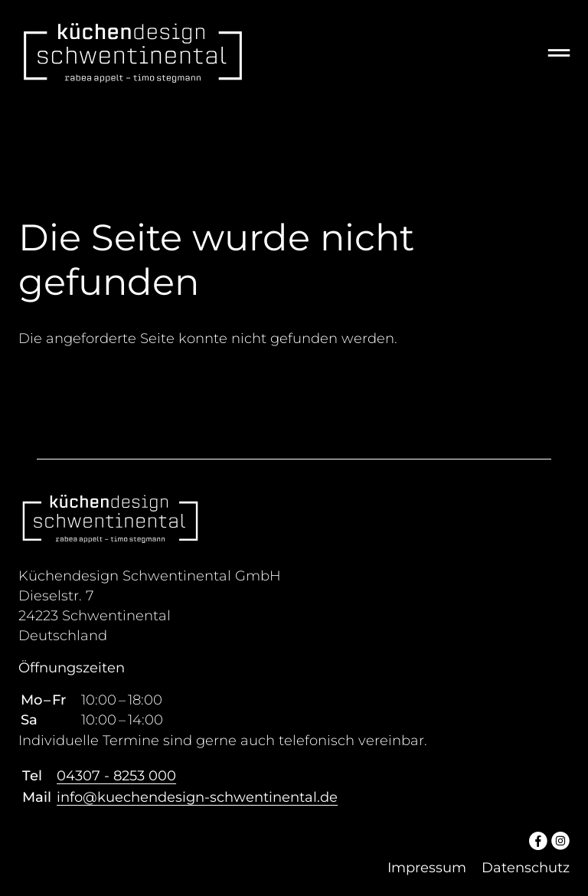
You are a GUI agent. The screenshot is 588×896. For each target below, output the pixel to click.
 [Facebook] (538, 840)
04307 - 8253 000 (116, 776)
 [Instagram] (560, 840)
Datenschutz (526, 868)
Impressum (427, 868)
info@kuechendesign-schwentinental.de (197, 797)
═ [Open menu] (559, 53)
